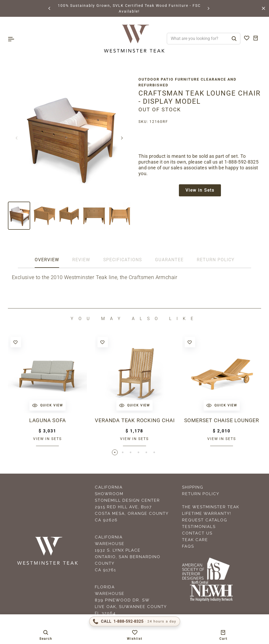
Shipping (193, 487)
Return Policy (201, 494)
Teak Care (195, 540)
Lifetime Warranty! (207, 514)
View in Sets (200, 190)
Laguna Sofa (48, 420)
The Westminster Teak (211, 507)
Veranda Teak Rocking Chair (134, 420)
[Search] (234, 39)
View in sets (47, 439)
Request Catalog (205, 520)
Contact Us (197, 533)
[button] (50, 8)
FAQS (188, 546)
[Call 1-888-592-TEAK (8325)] (135, 621)
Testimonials (199, 527)
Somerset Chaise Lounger (222, 420)
